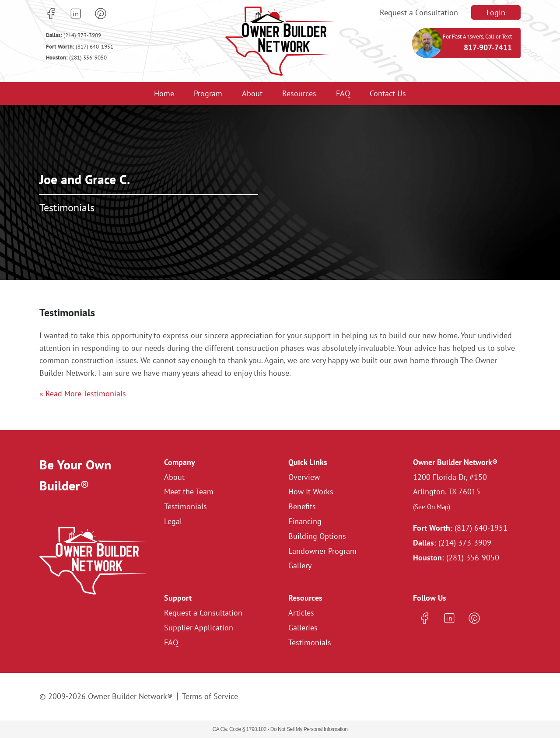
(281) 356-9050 (76, 58)
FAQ (343, 93)
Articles (301, 613)
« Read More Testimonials (83, 393)
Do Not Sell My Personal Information (309, 729)
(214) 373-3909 (73, 35)
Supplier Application (199, 628)
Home (164, 93)
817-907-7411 (488, 47)
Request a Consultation (419, 12)
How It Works (311, 491)
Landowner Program (322, 551)
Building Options (317, 536)
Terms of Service (210, 696)
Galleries (303, 628)
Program (208, 93)
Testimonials (185, 506)
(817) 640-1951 (80, 47)
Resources (299, 93)
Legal (173, 521)
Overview (304, 477)
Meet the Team (189, 491)
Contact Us (388, 93)
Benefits (302, 506)
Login (496, 12)
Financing (305, 521)
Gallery (300, 565)
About (252, 93)
